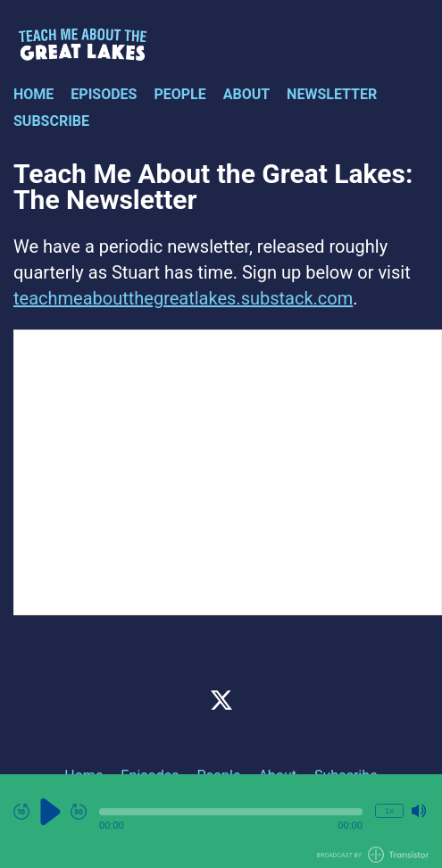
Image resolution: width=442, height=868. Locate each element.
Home (33, 94)
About (246, 94)
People (179, 94)
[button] (231, 812)
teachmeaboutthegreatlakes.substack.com (183, 298)
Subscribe (51, 121)
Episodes (104, 94)
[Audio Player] (221, 821)
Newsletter (332, 94)
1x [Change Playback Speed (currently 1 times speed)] (389, 810)
